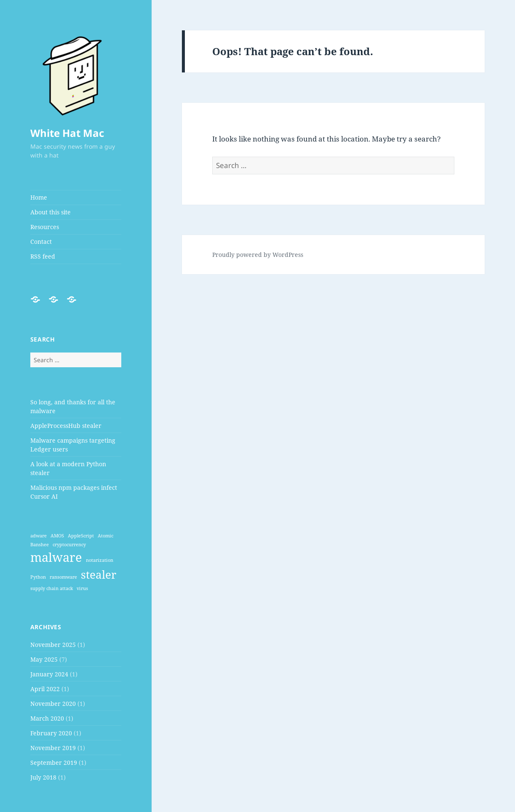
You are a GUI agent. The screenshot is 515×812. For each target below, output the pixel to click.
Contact (41, 242)
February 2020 (51, 733)
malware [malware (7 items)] (56, 557)
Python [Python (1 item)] (38, 577)
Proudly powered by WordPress (258, 255)
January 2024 (49, 674)
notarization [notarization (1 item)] (100, 560)
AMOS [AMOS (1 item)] (57, 536)
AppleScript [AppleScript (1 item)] (81, 536)
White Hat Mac (67, 133)
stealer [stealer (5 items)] (99, 575)
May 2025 (44, 659)
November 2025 (53, 645)
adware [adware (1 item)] (39, 536)
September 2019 (54, 763)
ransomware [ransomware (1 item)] (63, 577)
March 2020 (47, 718)
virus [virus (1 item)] (82, 588)
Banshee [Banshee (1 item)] (40, 545)
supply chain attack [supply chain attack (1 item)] (52, 588)
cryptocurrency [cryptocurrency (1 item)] (69, 545)
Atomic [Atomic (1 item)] (105, 536)
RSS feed (43, 256)
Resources (45, 227)
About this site (51, 212)
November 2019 (53, 748)
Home (39, 197)
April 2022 (45, 689)
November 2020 (53, 704)
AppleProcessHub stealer (66, 426)
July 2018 (43, 777)
